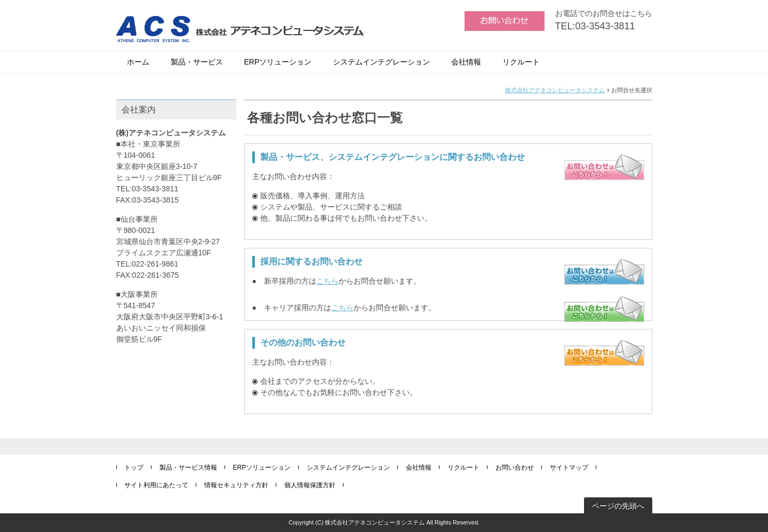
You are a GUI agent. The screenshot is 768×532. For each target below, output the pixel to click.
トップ (134, 467)
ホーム (138, 62)
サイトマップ (569, 467)
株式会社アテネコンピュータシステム (555, 90)
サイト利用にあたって (156, 485)
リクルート (521, 62)
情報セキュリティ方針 (236, 485)
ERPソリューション (278, 62)
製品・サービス (197, 62)
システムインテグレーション (381, 62)
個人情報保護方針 (310, 485)
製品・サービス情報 (188, 467)
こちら (327, 281)
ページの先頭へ (618, 506)
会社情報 (466, 62)
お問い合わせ (515, 467)
